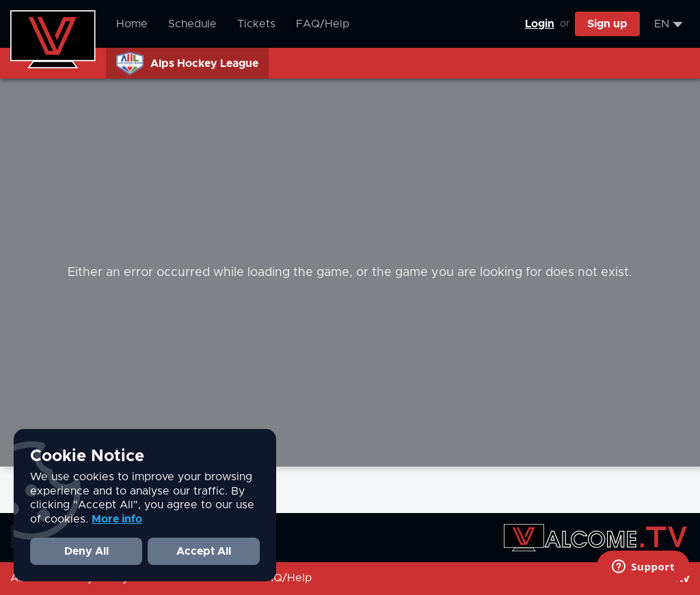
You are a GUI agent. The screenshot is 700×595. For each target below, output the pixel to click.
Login (540, 24)
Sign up (607, 24)
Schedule (192, 24)
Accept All (204, 551)
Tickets (256, 24)
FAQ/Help (323, 24)
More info (117, 519)
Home (132, 24)
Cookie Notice (87, 456)
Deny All (86, 551)
